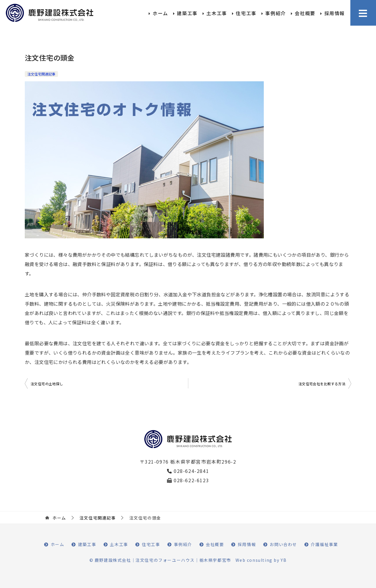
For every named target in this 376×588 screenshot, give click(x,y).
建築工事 (187, 13)
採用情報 (335, 13)
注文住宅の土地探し (47, 384)
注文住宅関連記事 (41, 74)
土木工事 (217, 13)
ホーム (160, 13)
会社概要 (305, 13)
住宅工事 (246, 13)
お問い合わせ (283, 544)
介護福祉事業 (324, 544)
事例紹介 (275, 13)
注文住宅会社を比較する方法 (322, 384)
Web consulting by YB (261, 560)
